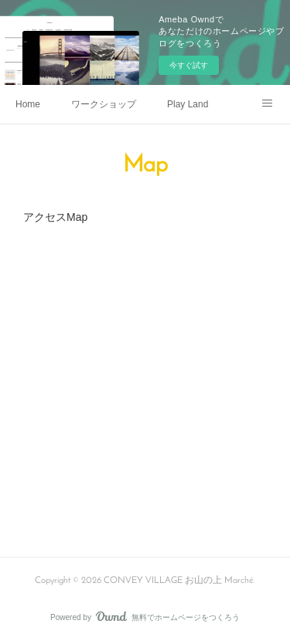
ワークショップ (104, 104)
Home (28, 104)
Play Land (188, 104)
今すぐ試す (189, 65)
